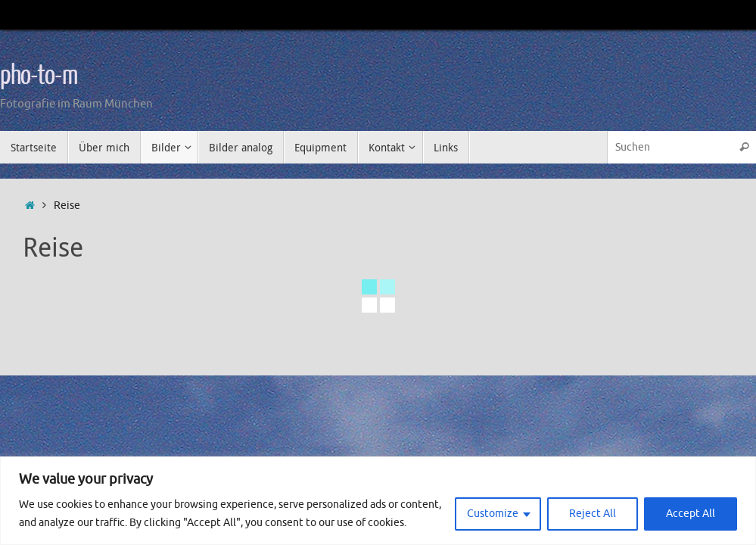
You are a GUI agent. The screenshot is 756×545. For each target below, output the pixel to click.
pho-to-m (39, 76)
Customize (493, 514)
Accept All (691, 514)
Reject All (593, 514)
